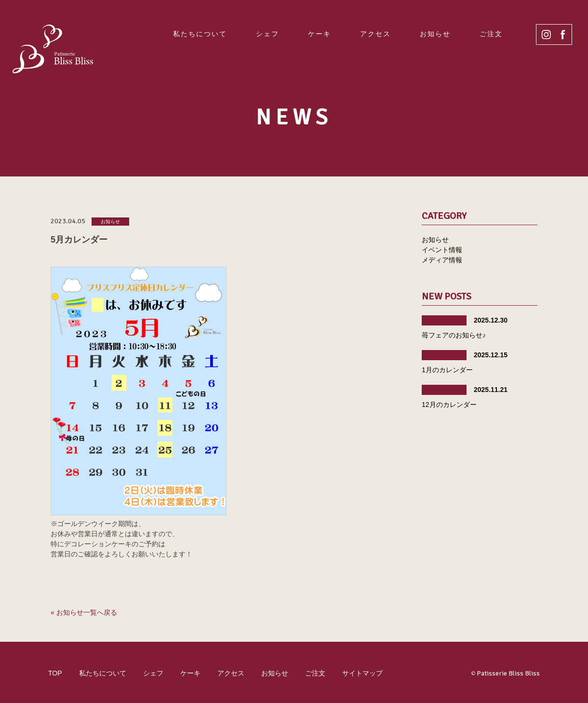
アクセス (375, 34)
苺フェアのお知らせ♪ (454, 335)
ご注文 (491, 34)
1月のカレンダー (447, 370)
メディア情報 (442, 260)
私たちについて (200, 34)
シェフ (267, 34)
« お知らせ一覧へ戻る (84, 612)
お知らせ (435, 34)
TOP (55, 673)
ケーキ (320, 34)
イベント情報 (442, 250)
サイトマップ (362, 673)
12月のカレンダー (449, 405)
